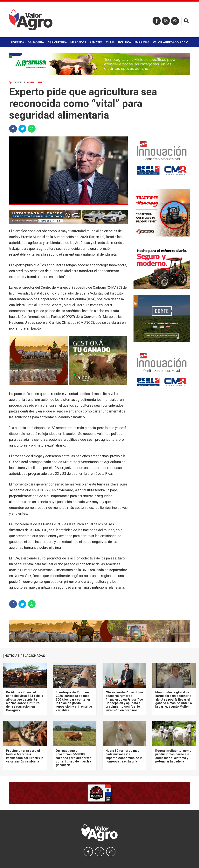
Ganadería (36, 42)
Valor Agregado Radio (171, 42)
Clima (110, 42)
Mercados (78, 42)
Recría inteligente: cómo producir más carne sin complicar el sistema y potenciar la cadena (173, 756)
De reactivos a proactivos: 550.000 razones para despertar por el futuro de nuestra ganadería (73, 758)
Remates (96, 42)
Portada (17, 42)
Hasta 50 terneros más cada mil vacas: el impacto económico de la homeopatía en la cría (124, 756)
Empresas (142, 42)
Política (125, 42)
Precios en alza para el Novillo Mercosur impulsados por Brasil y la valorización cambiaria (25, 756)
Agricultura (57, 42)
